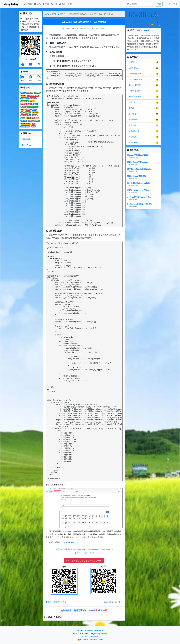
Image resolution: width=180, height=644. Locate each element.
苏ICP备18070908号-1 (90, 637)
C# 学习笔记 (134, 68)
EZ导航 (28, 4)
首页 (47, 14)
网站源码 (26, 139)
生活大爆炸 (133, 125)
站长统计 (104, 634)
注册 (175, 4)
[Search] (140, 4)
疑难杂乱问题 (134, 131)
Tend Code (27, 145)
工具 (54, 4)
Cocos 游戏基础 (135, 74)
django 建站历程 (135, 85)
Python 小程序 (59, 14)
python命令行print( (113, 602)
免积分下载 (66, 4)
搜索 (159, 4)
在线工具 (132, 102)
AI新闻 (131, 62)
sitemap (97, 634)
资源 (46, 4)
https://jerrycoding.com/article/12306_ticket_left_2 (96, 549)
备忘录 (131, 108)
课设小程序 (133, 142)
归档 (37, 4)
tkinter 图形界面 (135, 97)
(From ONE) (145, 30)
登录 (169, 4)
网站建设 (132, 137)
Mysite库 (70, 542)
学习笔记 (132, 114)
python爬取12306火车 (56, 602)
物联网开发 (133, 120)
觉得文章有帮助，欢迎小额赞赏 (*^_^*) (84, 561)
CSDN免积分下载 (135, 79)
